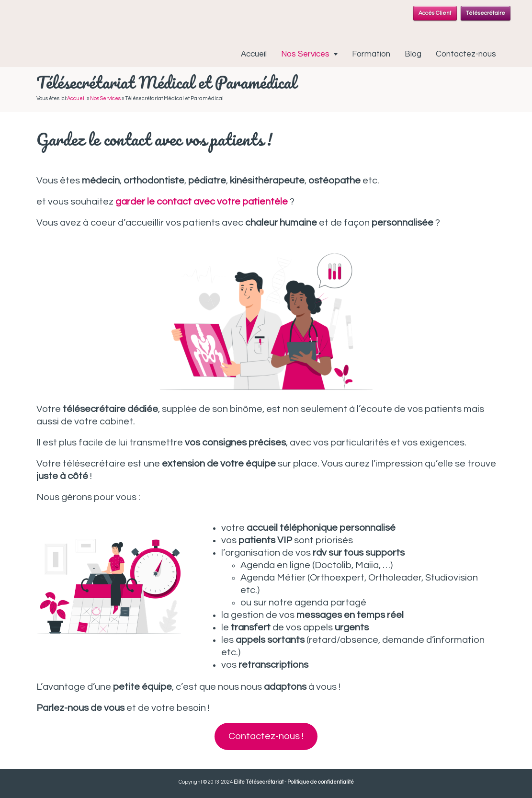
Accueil (254, 54)
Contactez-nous (466, 54)
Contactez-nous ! (266, 736)
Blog (413, 54)
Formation (371, 54)
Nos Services (305, 54)
